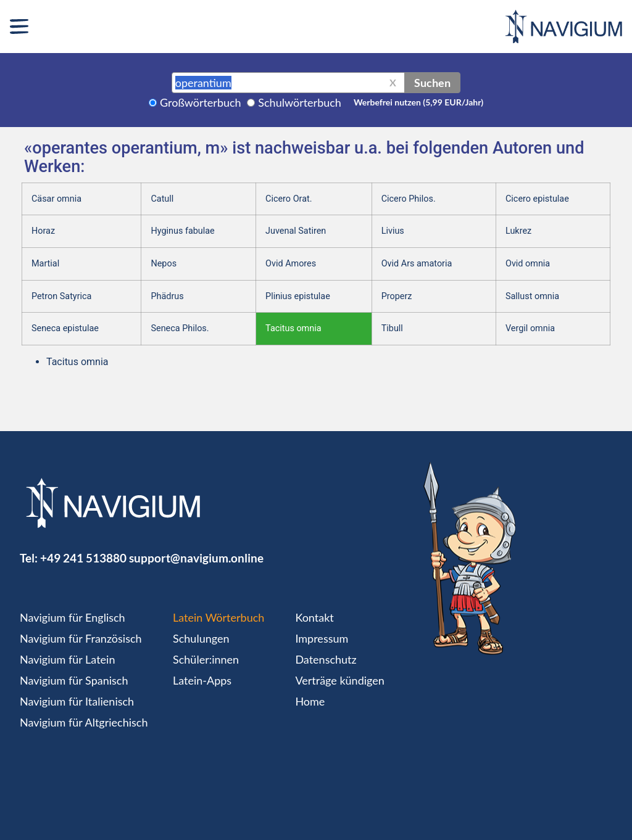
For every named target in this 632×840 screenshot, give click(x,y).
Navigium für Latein (67, 659)
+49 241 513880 (83, 558)
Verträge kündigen (339, 680)
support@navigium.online (196, 558)
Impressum (322, 638)
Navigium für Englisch (73, 617)
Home (310, 701)
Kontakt (314, 617)
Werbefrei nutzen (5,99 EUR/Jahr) (418, 102)
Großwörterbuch (201, 102)
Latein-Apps (202, 680)
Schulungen (201, 638)
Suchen (432, 83)
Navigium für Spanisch (74, 680)
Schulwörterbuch (300, 102)
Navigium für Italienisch (77, 701)
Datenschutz (326, 659)
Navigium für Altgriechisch (84, 722)
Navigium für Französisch (81, 638)
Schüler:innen (206, 659)
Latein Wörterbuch (218, 617)
